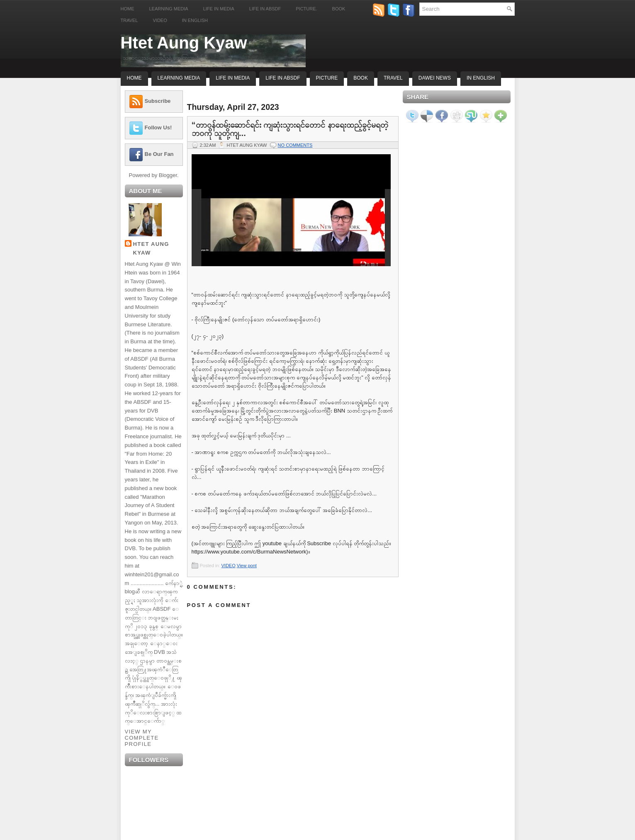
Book (339, 9)
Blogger (168, 175)
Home (128, 9)
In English (195, 20)
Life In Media (233, 78)
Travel (129, 20)
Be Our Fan (159, 154)
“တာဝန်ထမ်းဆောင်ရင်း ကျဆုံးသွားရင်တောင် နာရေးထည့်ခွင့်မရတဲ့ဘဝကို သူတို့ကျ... (290, 129)
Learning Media (169, 9)
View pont (247, 566)
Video (160, 20)
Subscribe (158, 101)
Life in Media (219, 9)
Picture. (306, 9)
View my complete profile (142, 738)
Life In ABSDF (283, 78)
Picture (327, 78)
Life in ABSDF (265, 9)
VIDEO (228, 566)
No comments (295, 145)
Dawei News (435, 78)
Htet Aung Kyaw (184, 43)
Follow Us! (158, 127)
